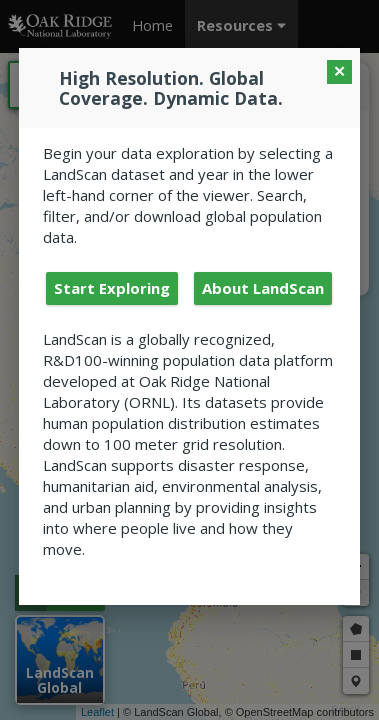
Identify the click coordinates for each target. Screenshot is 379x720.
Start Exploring (112, 288)
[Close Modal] (339, 72)
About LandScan (263, 288)
